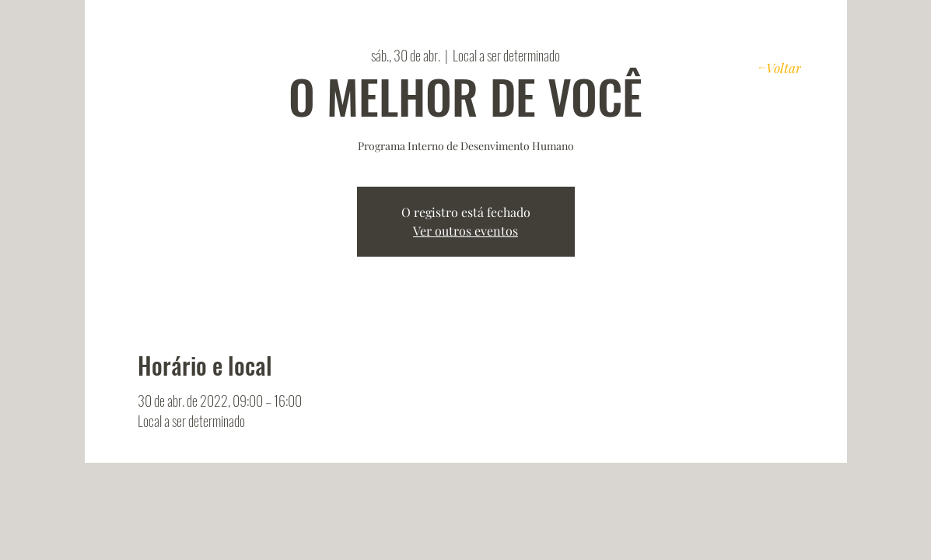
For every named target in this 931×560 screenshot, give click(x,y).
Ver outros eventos (465, 231)
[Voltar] (780, 67)
